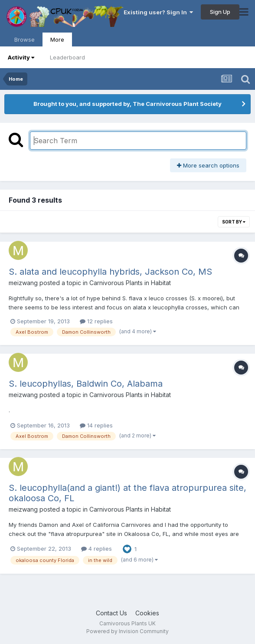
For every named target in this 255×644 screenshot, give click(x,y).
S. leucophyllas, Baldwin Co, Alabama (86, 384)
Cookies (147, 613)
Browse (25, 39)
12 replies (96, 321)
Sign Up (220, 12)
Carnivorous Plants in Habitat (130, 283)
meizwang (23, 283)
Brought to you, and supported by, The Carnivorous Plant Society (127, 104)
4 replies (96, 549)
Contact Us (111, 613)
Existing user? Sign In (158, 12)
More (57, 39)
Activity (21, 57)
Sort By (234, 222)
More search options (208, 165)
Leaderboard (67, 57)
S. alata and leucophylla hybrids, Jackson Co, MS (110, 272)
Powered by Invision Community (127, 631)
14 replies (96, 425)
